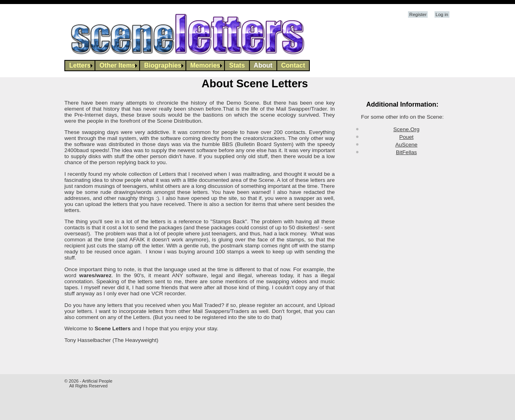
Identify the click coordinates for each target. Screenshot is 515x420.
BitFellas (406, 152)
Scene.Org (407, 129)
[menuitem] (80, 66)
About (263, 65)
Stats (237, 65)
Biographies (163, 65)
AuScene (406, 145)
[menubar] (187, 66)
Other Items (117, 65)
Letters (80, 65)
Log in (442, 14)
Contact (293, 65)
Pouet (406, 137)
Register (418, 14)
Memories (205, 65)
